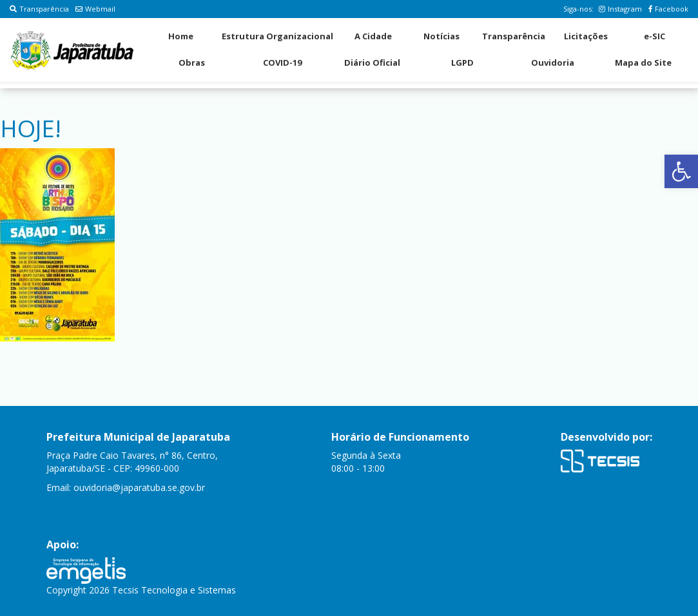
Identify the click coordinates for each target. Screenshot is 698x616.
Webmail (95, 9)
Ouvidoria (553, 63)
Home (181, 36)
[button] (681, 171)
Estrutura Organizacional (277, 36)
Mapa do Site (643, 63)
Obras (192, 63)
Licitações (586, 36)
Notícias (441, 36)
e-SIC (654, 36)
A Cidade (373, 36)
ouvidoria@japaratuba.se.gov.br (139, 487)
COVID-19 (282, 63)
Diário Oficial (372, 63)
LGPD (462, 63)
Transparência (39, 9)
